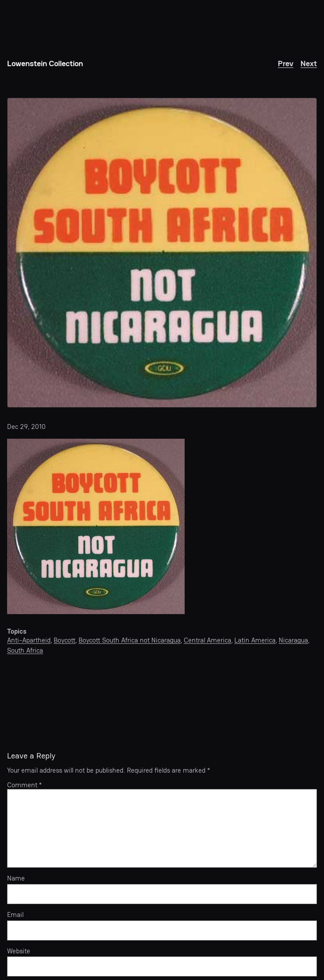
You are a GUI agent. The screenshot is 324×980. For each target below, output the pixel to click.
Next (309, 63)
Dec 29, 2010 (26, 427)
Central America (207, 640)
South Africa (25, 650)
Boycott (65, 640)
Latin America (255, 640)
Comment (24, 785)
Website (19, 951)
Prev (286, 63)
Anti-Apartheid (29, 640)
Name (16, 878)
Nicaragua (293, 640)
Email (15, 915)
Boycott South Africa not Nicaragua (130, 640)
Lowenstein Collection (45, 63)
